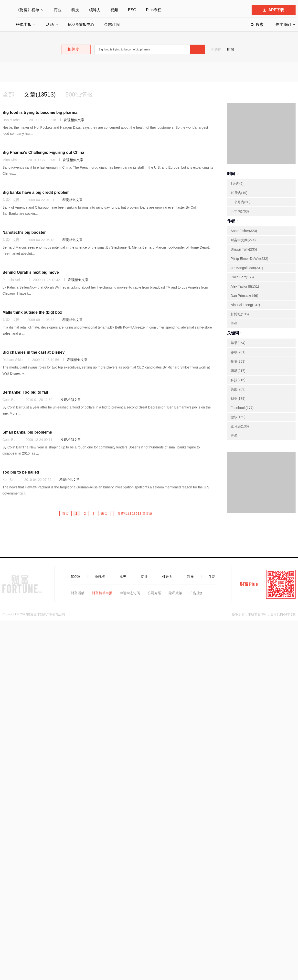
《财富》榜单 (28, 10)
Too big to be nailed (21, 472)
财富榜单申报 (102, 593)
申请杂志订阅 (130, 593)
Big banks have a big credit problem (36, 192)
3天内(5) (237, 184)
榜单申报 (24, 24)
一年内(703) (240, 211)
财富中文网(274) (243, 240)
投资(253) (238, 361)
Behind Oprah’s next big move (31, 272)
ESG (132, 10)
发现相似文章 (74, 120)
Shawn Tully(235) (244, 249)
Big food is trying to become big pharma (40, 112)
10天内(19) (239, 193)
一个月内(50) (240, 202)
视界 (123, 577)
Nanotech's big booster (24, 232)
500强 (75, 577)
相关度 (216, 49)
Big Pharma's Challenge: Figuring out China (43, 152)
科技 (75, 10)
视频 (114, 10)
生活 (212, 577)
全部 (8, 94)
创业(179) (238, 398)
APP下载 (274, 10)
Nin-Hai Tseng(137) (245, 305)
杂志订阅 (112, 24)
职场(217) (238, 371)
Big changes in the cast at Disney (33, 352)
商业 (58, 10)
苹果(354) (238, 343)
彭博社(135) (240, 314)
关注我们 (283, 24)
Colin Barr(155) (242, 277)
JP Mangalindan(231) (247, 268)
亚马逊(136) (240, 426)
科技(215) (238, 380)
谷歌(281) (238, 352)
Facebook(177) (242, 408)
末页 (104, 514)
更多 (234, 323)
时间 (231, 49)
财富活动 (78, 593)
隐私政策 (175, 593)
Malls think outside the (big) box (32, 312)
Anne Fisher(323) (244, 231)
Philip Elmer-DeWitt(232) (249, 259)
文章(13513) (40, 94)
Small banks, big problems (27, 432)
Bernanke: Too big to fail (25, 392)
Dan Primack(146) (244, 296)
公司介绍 (154, 593)
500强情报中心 (81, 24)
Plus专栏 (154, 10)
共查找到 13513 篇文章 (134, 514)
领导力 (95, 10)
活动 (50, 24)
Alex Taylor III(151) (245, 286)
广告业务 (196, 593)
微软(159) (238, 417)
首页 (65, 514)
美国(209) (238, 389)
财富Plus (249, 584)
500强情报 (79, 94)
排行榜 (100, 577)
